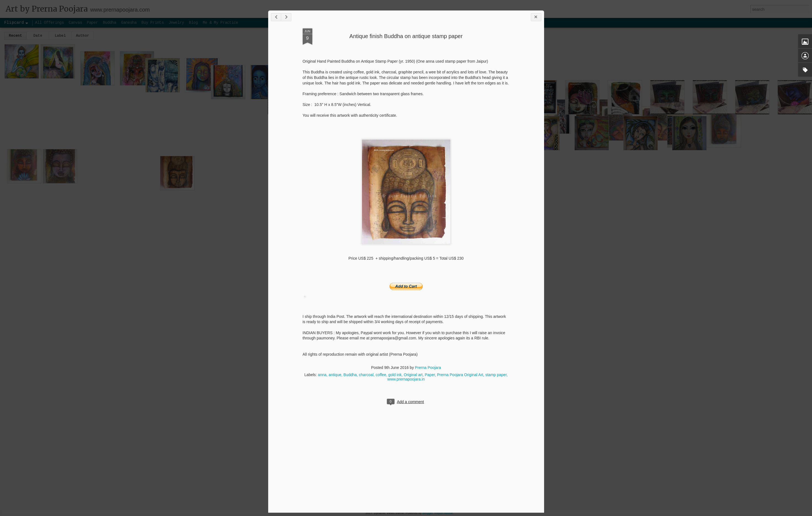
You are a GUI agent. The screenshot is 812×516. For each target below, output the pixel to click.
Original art (413, 375)
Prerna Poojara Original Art (460, 375)
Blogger (428, 513)
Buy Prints (153, 23)
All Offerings (49, 23)
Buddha (350, 375)
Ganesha (129, 23)
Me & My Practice (220, 23)
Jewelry (176, 23)
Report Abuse (444, 513)
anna (322, 375)
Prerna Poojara (428, 368)
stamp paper (496, 375)
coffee (381, 375)
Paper (430, 375)
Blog (193, 23)
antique (335, 375)
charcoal (366, 375)
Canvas (75, 23)
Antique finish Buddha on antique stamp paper (406, 36)
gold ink (395, 375)
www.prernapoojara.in (406, 379)
